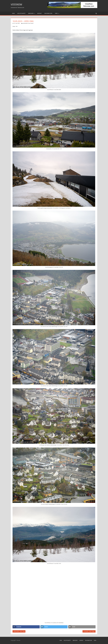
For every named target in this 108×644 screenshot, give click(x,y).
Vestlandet (25, 23)
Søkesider (32, 13)
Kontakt (39, 13)
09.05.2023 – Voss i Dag (19, 631)
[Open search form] (96, 13)
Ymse (57, 13)
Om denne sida (48, 13)
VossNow (16, 4)
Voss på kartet (21, 13)
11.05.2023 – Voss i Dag (89, 631)
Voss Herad (31, 23)
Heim (13, 13)
